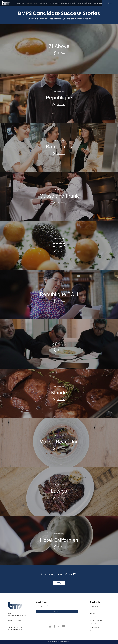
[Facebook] (54, 626)
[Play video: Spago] (59, 350)
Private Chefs (94, 617)
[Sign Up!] (57, 611)
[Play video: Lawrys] (59, 498)
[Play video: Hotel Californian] (59, 547)
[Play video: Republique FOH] (59, 301)
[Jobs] (110, 3)
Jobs (92, 631)
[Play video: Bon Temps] (59, 153)
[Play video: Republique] (59, 104)
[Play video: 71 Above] (59, 53)
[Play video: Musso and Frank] (59, 203)
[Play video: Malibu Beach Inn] (59, 448)
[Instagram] (50, 626)
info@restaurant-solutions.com (17, 616)
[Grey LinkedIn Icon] (59, 626)
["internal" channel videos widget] (59, 49)
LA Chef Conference (96, 624)
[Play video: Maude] (59, 399)
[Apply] (59, 583)
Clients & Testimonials (97, 620)
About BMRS (94, 606)
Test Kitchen (94, 613)
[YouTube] (63, 626)
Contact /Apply (95, 627)
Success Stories (95, 610)
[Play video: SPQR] (59, 252)
